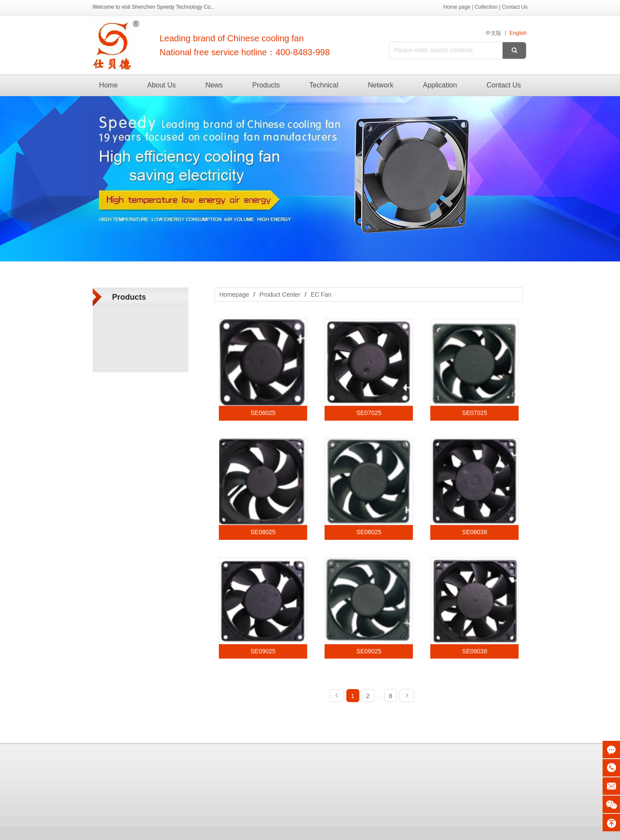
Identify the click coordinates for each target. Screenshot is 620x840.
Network (380, 85)
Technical (324, 85)
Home (109, 85)
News (214, 85)
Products (266, 85)
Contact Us (504, 85)
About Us (161, 85)
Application (440, 85)
